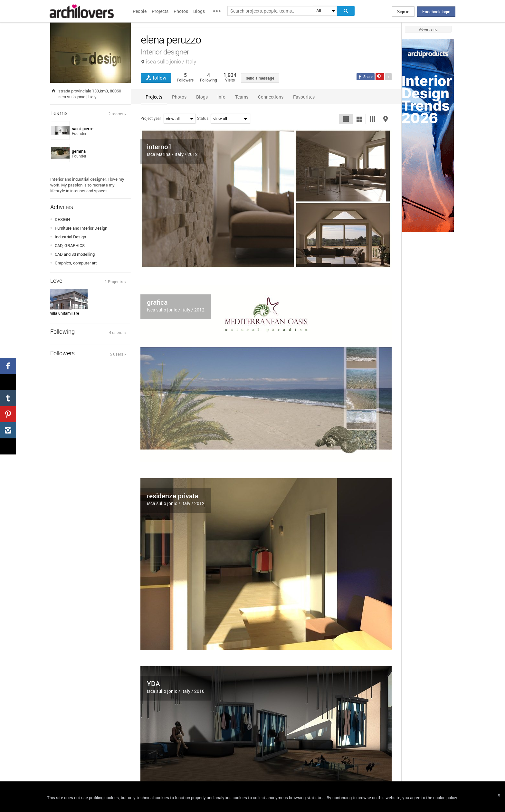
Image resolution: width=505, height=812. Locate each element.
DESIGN (62, 219)
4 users (116, 332)
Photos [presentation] (179, 97)
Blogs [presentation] (202, 97)
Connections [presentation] (271, 97)
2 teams (116, 114)
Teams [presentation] (242, 97)
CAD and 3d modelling (75, 254)
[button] (346, 119)
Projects (160, 11)
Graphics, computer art (76, 263)
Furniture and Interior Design (81, 228)
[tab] (154, 97)
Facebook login (436, 12)
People (140, 11)
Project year (151, 118)
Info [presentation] (221, 97)
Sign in (403, 12)
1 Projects (114, 282)
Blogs (199, 11)
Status (203, 118)
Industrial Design (70, 237)
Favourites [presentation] (304, 97)
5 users (117, 354)
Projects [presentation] (154, 97)
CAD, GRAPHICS (70, 245)
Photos (181, 11)
